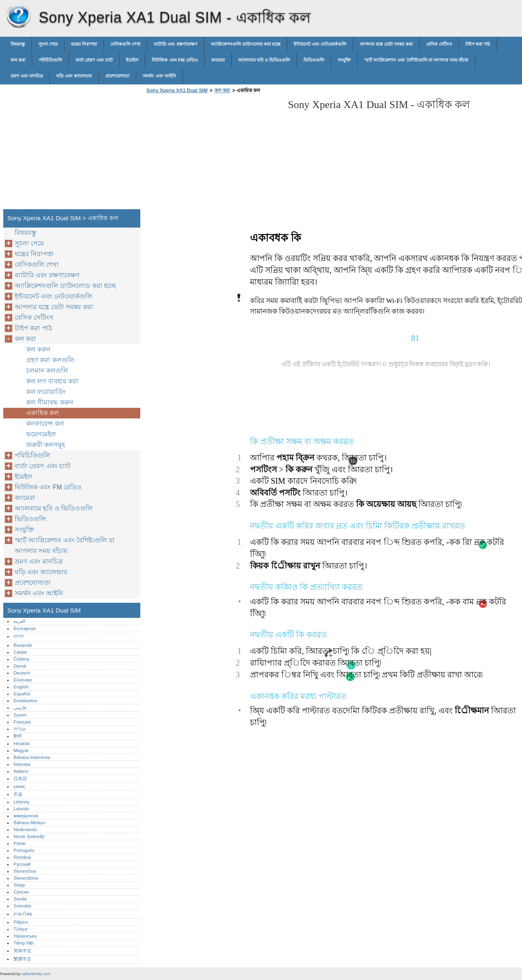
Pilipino (21, 922)
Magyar (21, 750)
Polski (20, 843)
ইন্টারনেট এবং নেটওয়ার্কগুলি (320, 44)
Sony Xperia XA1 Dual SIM (18, 16)
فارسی (20, 708)
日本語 (20, 779)
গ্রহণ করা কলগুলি (50, 360)
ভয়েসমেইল (41, 434)
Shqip (19, 885)
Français (22, 722)
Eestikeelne (25, 701)
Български (24, 628)
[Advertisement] (213, 154)
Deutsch (22, 673)
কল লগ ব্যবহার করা (52, 381)
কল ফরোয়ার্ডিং (46, 392)
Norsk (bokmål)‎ (29, 836)
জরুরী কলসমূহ (45, 445)
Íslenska (22, 764)
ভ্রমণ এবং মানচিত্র (27, 76)
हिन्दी (17, 736)
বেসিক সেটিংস (439, 44)
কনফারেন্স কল (45, 424)
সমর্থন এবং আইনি (159, 76)
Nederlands (25, 830)
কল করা (18, 60)
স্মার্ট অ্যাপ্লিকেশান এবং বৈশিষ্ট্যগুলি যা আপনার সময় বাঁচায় (416, 60)
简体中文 (22, 951)
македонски (26, 816)
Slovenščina (26, 878)
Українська (25, 936)
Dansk (20, 666)
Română (22, 857)
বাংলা (19, 636)
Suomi (20, 715)
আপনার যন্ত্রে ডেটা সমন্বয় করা (386, 44)
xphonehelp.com (36, 974)
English (21, 687)
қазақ (19, 786)
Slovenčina (25, 871)
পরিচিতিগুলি (50, 60)
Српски (21, 892)
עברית (19, 729)
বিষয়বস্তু (18, 44)
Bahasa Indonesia (32, 757)
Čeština (21, 659)
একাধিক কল (42, 413)
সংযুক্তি (344, 60)
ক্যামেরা (218, 60)
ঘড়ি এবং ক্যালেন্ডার (74, 76)
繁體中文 (22, 959)
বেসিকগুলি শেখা (125, 44)
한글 (18, 794)
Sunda (20, 899)
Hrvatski (22, 743)
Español (22, 694)
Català (20, 652)
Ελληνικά (23, 680)
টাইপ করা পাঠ (478, 44)
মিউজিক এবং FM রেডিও (175, 60)
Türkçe (20, 929)
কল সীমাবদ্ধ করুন (50, 402)
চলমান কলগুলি (47, 371)
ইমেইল (132, 60)
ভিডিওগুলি (314, 60)
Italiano (21, 771)
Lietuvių (21, 802)
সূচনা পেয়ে (48, 44)
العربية (19, 621)
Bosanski (23, 645)
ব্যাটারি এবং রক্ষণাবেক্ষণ (175, 44)
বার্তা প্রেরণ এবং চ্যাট (94, 60)
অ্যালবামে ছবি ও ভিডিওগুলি (264, 60)
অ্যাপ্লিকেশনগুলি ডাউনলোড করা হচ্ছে (246, 44)
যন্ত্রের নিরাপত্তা (84, 44)
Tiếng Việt (23, 943)
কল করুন (38, 349)
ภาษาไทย (23, 914)
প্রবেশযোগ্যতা (117, 76)
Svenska (22, 906)
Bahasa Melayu (29, 823)
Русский (22, 864)
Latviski (21, 809)
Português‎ (24, 850)
